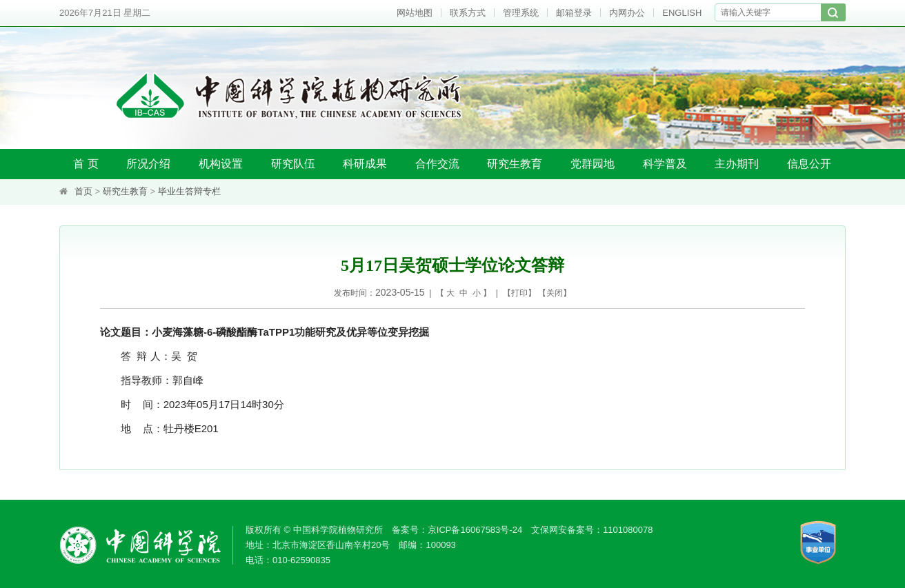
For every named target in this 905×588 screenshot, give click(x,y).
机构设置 (221, 164)
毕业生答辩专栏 (189, 191)
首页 (83, 191)
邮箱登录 (574, 13)
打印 (519, 293)
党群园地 (593, 164)
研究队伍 (293, 164)
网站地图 (415, 13)
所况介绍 (148, 164)
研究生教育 (515, 164)
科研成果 (365, 164)
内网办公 (627, 13)
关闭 (555, 293)
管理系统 (521, 13)
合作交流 (437, 164)
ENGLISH (682, 13)
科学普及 (665, 164)
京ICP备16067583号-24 (475, 530)
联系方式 (468, 13)
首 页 (86, 164)
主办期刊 (737, 164)
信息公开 (809, 164)
